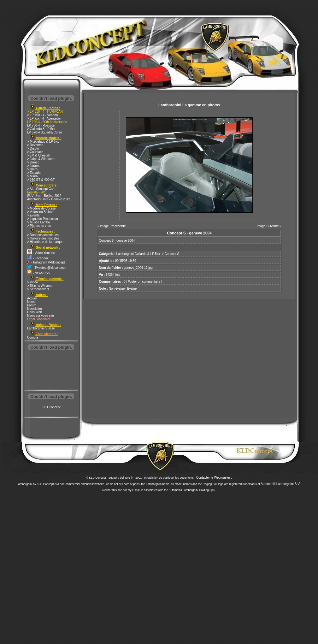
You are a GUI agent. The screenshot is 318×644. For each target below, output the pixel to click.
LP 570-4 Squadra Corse (44, 132)
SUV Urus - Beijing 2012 (44, 196)
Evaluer (132, 289)
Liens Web (35, 312)
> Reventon (35, 145)
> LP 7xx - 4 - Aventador (44, 118)
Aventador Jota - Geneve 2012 (49, 199)
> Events (33, 215)
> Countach (35, 152)
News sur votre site (41, 316)
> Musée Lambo (38, 222)
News (31, 302)
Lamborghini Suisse (41, 328)
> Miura (32, 176)
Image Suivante (268, 226)
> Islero (32, 169)
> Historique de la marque (45, 242)
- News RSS (38, 273)
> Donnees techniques (43, 235)
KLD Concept (51, 407)
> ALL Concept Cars (41, 189)
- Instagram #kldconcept (46, 262)
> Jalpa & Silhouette (41, 159)
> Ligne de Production (43, 219)
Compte (33, 337)
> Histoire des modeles (43, 238)
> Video (32, 282)
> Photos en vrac (39, 226)
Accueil (32, 298)
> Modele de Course (41, 208)
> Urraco (33, 162)
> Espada (34, 173)
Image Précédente (113, 226)
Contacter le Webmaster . (214, 478)
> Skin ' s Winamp (40, 286)
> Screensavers (38, 289)
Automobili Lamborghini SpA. (281, 484)
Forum (32, 305)
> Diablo (33, 148)
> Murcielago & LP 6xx (43, 142)
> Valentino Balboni (41, 212)
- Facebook (38, 258)
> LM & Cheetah (39, 155)
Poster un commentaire (144, 282)
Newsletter (35, 309)
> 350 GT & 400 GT (41, 180)
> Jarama (34, 166)
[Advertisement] (51, 370)
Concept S (172, 254)
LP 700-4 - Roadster (41, 125)
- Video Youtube (41, 253)
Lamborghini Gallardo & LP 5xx (138, 254)
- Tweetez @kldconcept (46, 268)
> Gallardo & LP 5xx (41, 129)
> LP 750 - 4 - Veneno (42, 115)
